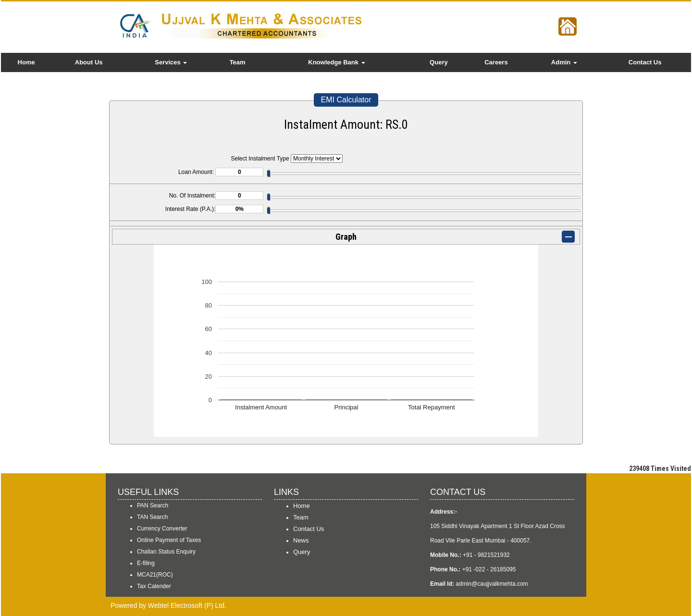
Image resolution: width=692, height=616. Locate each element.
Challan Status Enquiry (166, 552)
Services (171, 62)
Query (439, 62)
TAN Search (152, 517)
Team (238, 62)
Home (26, 62)
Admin (564, 62)
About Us (89, 62)
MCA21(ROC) (155, 575)
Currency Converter (162, 529)
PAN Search (153, 505)
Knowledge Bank (336, 62)
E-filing (146, 563)
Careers (496, 62)
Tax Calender (154, 586)
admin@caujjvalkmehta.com (492, 584)
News (301, 540)
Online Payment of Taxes (169, 540)
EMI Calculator (346, 100)
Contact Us (645, 62)
